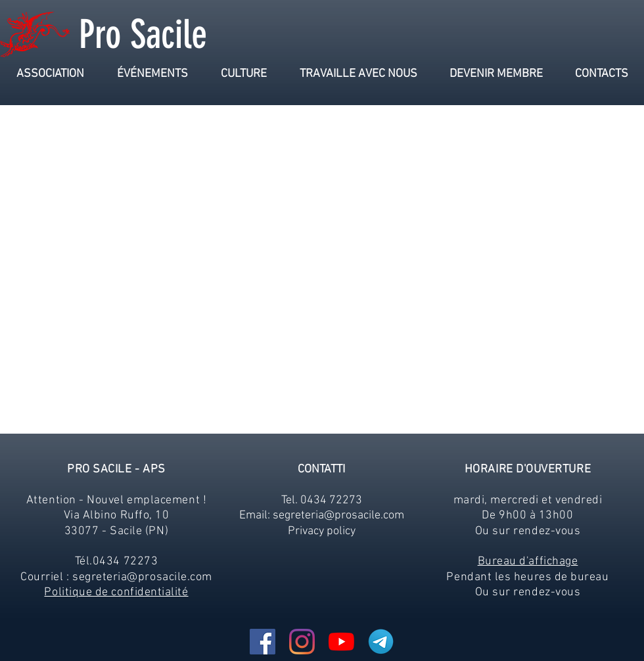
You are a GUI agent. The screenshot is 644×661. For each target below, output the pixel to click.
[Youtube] (341, 642)
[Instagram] (302, 642)
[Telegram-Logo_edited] (381, 642)
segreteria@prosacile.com (142, 577)
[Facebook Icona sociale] (263, 642)
